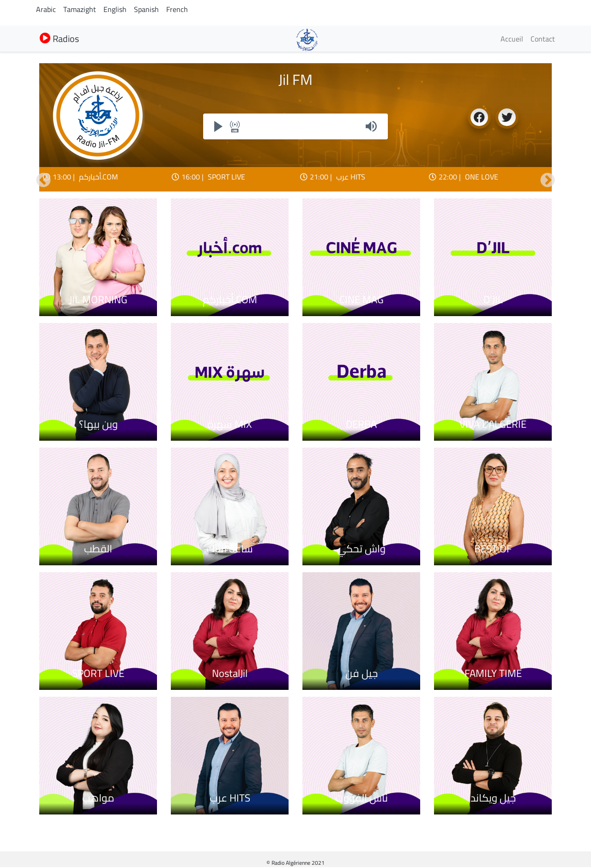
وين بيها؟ (98, 424)
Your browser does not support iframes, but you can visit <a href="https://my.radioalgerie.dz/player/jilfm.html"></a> (295, 126)
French (177, 9)
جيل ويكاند (493, 798)
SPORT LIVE (226, 177)
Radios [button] (59, 39)
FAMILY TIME (493, 673)
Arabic (46, 9)
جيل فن (362, 673)
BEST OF (493, 549)
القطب (98, 549)
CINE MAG (362, 299)
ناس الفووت (362, 798)
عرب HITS (351, 177)
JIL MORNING (98, 299)
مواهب (98, 798)
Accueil (512, 39)
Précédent (43, 181)
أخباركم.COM (98, 177)
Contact (543, 39)
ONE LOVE (482, 177)
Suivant (548, 181)
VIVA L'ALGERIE (493, 424)
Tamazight (80, 9)
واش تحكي (361, 549)
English (115, 9)
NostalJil (230, 673)
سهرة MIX (230, 424)
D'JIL (493, 299)
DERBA (361, 424)
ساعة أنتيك (230, 549)
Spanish (146, 9)
